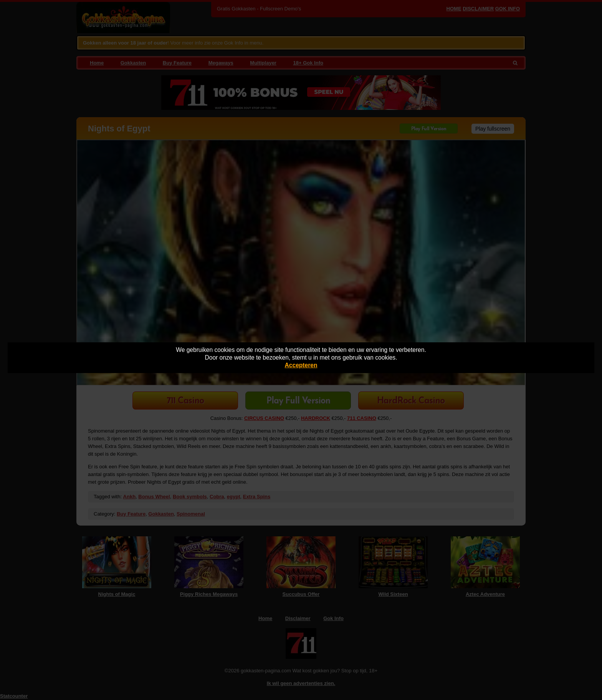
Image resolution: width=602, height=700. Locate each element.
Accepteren (301, 365)
